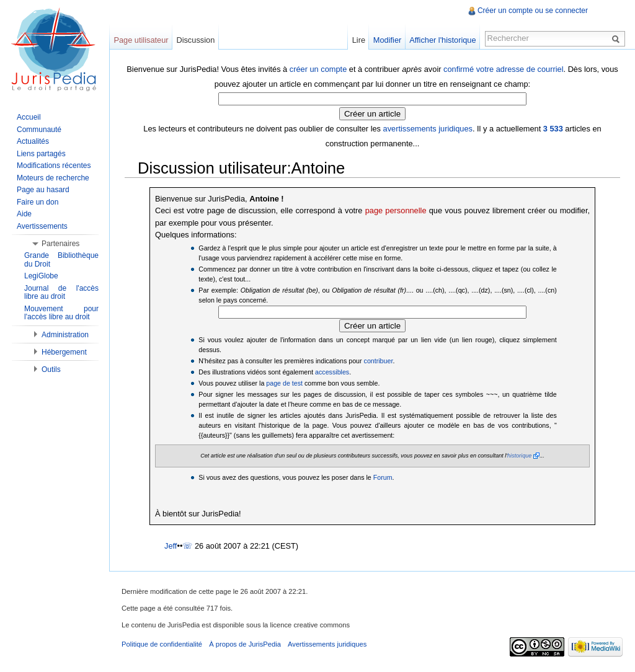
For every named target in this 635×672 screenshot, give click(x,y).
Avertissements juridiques (327, 644)
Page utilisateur (141, 40)
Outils (51, 369)
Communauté (39, 130)
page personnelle (396, 210)
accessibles (332, 372)
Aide (24, 214)
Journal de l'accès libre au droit (61, 293)
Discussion (195, 40)
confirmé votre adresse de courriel (503, 69)
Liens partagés (41, 154)
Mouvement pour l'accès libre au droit (61, 313)
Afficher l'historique (442, 40)
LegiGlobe (41, 276)
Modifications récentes (54, 166)
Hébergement (64, 352)
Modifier (388, 40)
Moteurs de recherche (53, 178)
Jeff (171, 546)
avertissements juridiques (428, 129)
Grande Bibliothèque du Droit (61, 260)
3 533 (553, 129)
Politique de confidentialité (162, 644)
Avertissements (42, 226)
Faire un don (38, 202)
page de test (284, 383)
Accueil (29, 117)
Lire (359, 40)
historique (519, 456)
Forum (383, 477)
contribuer (379, 361)
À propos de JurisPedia (245, 644)
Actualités (33, 141)
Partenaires (60, 244)
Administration (65, 335)
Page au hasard (43, 190)
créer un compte (318, 69)
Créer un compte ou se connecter (533, 11)
